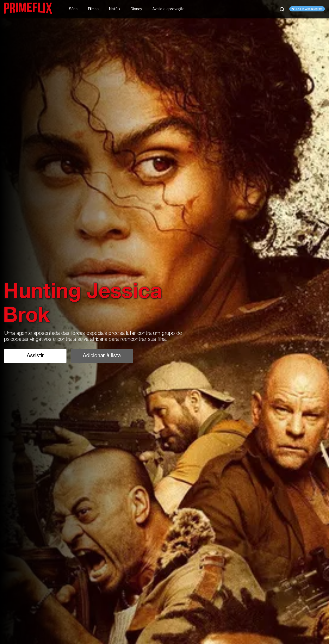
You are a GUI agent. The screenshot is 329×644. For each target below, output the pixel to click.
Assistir (35, 356)
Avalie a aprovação (169, 9)
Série (73, 9)
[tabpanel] (164, 322)
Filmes (93, 9)
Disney (136, 9)
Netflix (115, 9)
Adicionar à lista (102, 356)
